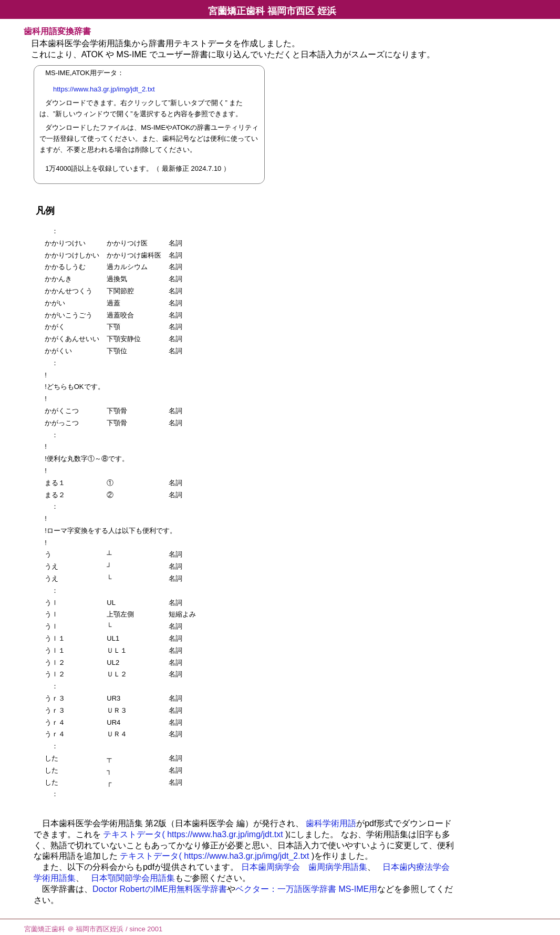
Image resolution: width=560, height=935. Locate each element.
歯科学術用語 (331, 823)
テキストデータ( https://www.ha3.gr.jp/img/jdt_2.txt (214, 856)
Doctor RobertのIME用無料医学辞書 (160, 889)
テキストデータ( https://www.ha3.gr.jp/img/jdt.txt (193, 834)
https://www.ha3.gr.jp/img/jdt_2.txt (106, 89)
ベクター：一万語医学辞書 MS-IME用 (306, 889)
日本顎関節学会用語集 (133, 878)
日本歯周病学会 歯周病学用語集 (304, 867)
